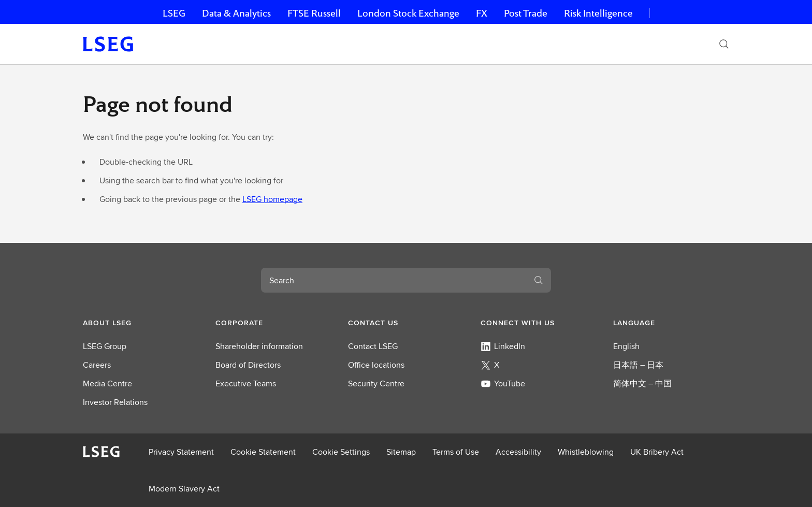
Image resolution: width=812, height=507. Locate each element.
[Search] (724, 44)
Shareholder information (259, 346)
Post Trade (526, 13)
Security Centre (376, 383)
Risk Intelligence (598, 13)
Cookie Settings (341, 452)
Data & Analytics (236, 13)
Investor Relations (115, 402)
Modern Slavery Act (184, 489)
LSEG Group (105, 346)
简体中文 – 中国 (642, 383)
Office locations (376, 365)
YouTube (503, 383)
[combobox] (394, 280)
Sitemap (401, 452)
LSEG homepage (272, 199)
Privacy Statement (181, 452)
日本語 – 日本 (638, 365)
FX (482, 13)
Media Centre (107, 383)
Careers (97, 365)
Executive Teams (246, 383)
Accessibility (518, 452)
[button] (141, 323)
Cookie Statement (263, 452)
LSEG (174, 13)
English (626, 346)
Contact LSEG (373, 346)
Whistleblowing (586, 452)
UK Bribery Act (657, 452)
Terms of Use (456, 452)
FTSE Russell (314, 13)
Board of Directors (248, 365)
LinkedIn (503, 346)
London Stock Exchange (408, 13)
